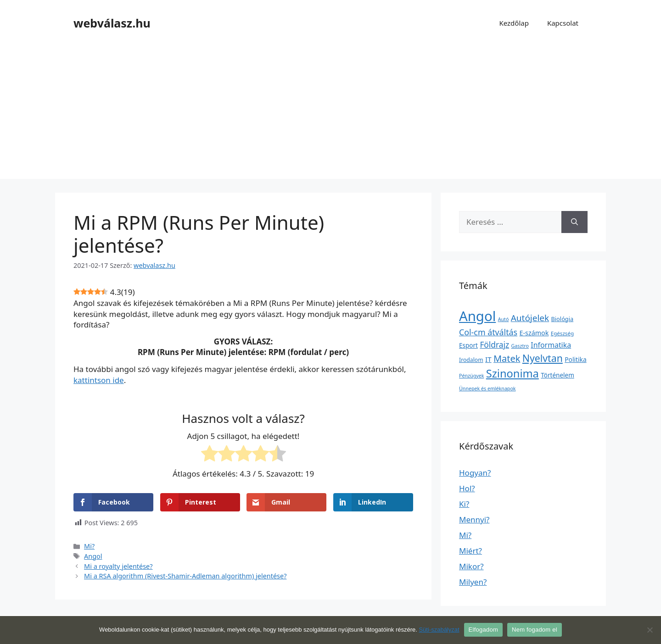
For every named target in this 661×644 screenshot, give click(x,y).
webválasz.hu (112, 23)
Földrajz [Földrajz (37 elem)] (494, 344)
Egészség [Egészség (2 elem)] (562, 333)
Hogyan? (475, 473)
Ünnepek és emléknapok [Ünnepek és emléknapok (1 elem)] (487, 389)
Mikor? (471, 566)
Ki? (464, 504)
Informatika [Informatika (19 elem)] (551, 345)
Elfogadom (483, 630)
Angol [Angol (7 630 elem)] (477, 316)
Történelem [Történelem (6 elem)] (557, 375)
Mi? (89, 546)
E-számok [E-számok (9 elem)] (534, 333)
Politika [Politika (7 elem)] (575, 359)
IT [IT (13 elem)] (488, 359)
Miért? (471, 551)
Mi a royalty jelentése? (118, 566)
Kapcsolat (563, 23)
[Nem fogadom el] (650, 630)
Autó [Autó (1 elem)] (504, 319)
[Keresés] (574, 222)
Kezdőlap (514, 23)
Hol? (467, 488)
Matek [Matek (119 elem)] (507, 358)
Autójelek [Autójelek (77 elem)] (530, 318)
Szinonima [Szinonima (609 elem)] (513, 373)
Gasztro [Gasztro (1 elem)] (520, 346)
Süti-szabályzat (439, 630)
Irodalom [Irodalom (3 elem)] (471, 360)
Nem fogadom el (535, 630)
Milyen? (473, 582)
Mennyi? (474, 519)
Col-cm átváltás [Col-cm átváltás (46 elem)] (488, 332)
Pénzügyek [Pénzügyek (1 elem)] (471, 376)
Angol (93, 556)
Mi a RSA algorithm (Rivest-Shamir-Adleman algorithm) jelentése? (185, 576)
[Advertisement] (330, 115)
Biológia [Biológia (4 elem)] (563, 319)
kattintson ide (99, 380)
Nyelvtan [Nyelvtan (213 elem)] (543, 358)
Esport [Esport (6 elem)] (468, 345)
